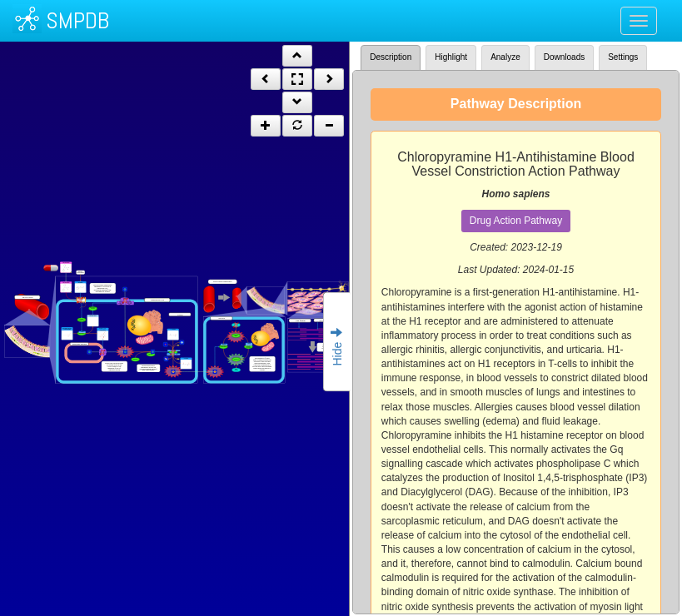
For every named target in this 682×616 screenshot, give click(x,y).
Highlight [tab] (451, 57)
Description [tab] (391, 57)
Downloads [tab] (564, 57)
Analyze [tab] (505, 57)
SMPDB (77, 20)
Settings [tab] (623, 57)
